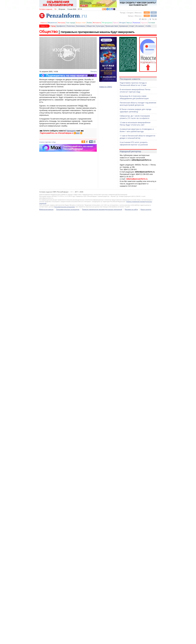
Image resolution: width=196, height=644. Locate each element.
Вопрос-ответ (81, 23)
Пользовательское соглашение (68, 209)
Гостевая (152, 23)
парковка (48, 142)
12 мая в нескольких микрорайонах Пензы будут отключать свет (135, 124)
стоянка (42, 142)
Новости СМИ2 (106, 87)
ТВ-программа (107, 23)
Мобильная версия (46, 209)
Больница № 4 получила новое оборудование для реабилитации (134, 97)
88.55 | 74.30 (148, 19)
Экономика (81, 26)
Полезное (136, 23)
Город (53, 26)
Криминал (124, 26)
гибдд (54, 142)
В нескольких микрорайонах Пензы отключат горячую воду (135, 91)
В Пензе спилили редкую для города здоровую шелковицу (135, 110)
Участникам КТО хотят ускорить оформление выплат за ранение (134, 143)
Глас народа (71, 23)
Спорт (132, 26)
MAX (78, 133)
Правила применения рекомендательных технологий (102, 209)
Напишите (71, 131)
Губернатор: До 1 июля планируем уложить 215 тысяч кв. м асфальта (135, 117)
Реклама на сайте (131, 209)
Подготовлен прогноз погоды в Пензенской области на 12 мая (133, 84)
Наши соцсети (146, 209)
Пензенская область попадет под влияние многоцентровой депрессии (138, 104)
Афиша (129, 23)
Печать (94, 71)
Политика (71, 26)
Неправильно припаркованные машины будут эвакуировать (98, 32)
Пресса (116, 23)
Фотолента (97, 23)
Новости (44, 23)
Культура (100, 26)
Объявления (52, 23)
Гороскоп (144, 23)
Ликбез (89, 23)
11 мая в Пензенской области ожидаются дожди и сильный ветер (137, 137)
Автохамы (62, 23)
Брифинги (61, 26)
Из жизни (140, 26)
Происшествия (112, 26)
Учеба (148, 26)
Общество (91, 26)
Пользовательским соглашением (64, 207)
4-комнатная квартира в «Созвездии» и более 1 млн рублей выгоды (137, 130)
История (122, 23)
